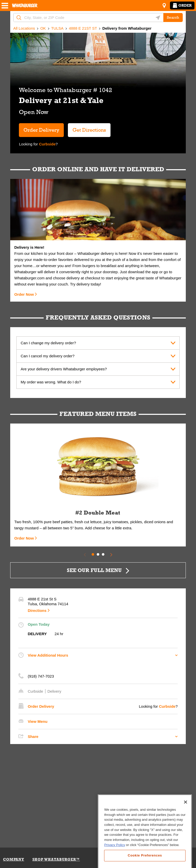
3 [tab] (103, 554)
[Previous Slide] (85, 554)
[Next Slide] (111, 554)
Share (33, 736)
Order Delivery (41, 130)
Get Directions (87, 128)
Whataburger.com (30, 278)
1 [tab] (93, 554)
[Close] (186, 832)
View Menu (38, 721)
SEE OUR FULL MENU (94, 570)
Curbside (47, 144)
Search (173, 17)
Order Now (24, 294)
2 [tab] (98, 554)
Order (182, 5)
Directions (37, 610)
